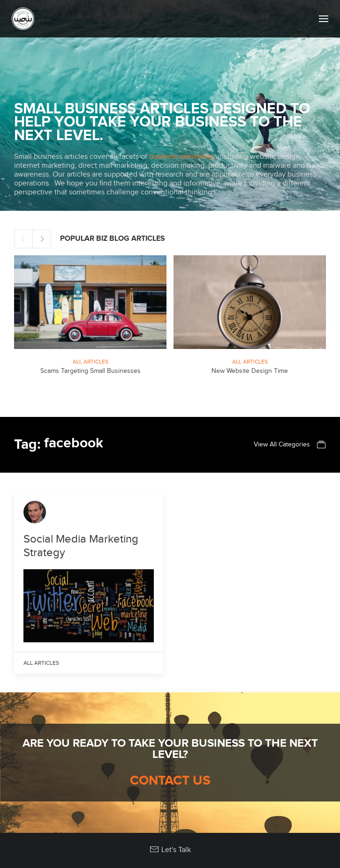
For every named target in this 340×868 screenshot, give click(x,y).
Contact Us (170, 781)
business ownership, (182, 157)
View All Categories (290, 445)
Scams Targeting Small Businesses (91, 371)
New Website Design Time (250, 371)
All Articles (91, 362)
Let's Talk (170, 849)
